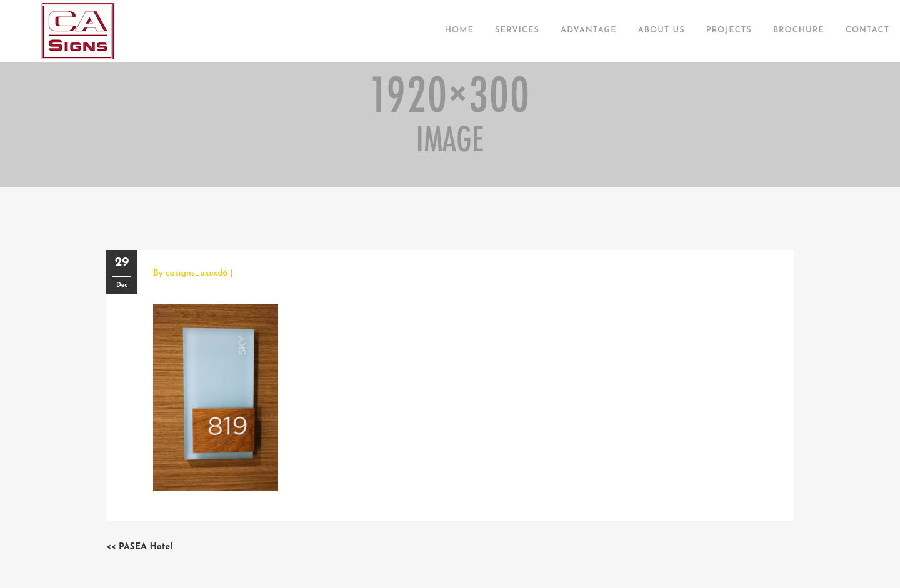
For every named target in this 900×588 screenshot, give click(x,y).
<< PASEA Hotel (139, 547)
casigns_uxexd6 (197, 273)
